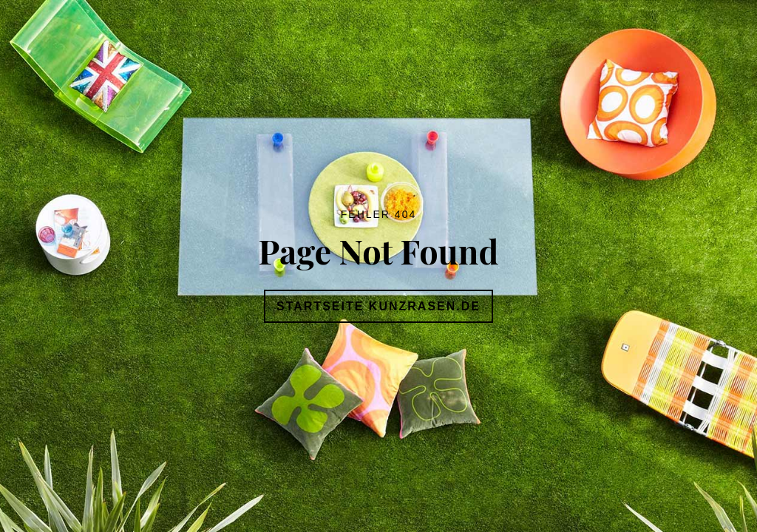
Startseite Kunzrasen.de (378, 306)
